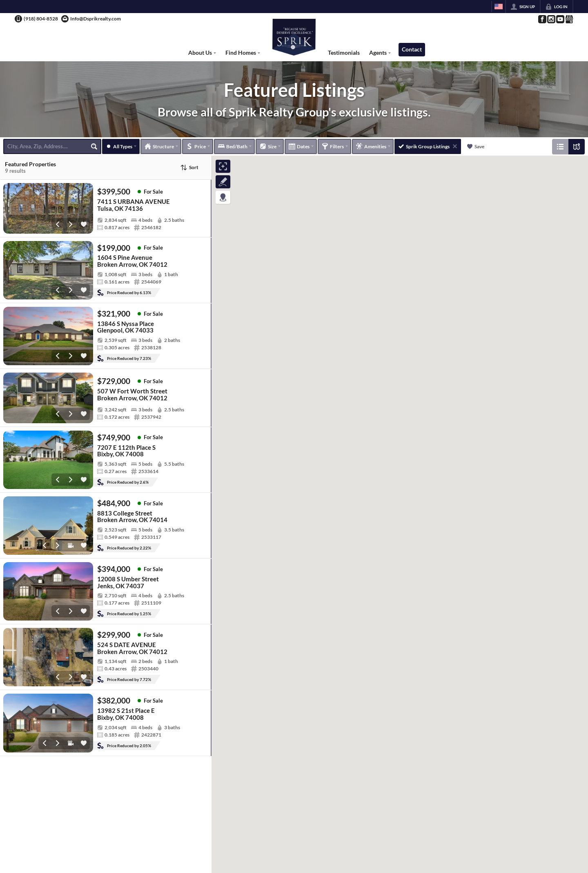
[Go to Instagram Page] (551, 19)
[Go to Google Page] (569, 19)
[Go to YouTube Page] (560, 19)
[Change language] (499, 7)
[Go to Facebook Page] (542, 19)
